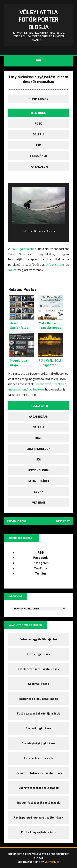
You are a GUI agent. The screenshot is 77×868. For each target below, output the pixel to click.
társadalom (39, 167)
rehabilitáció (39, 481)
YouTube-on (36, 389)
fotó (38, 124)
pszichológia (38, 470)
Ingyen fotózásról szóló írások (38, 803)
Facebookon (43, 384)
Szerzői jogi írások (38, 728)
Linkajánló (38, 156)
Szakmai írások (39, 684)
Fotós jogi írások (39, 654)
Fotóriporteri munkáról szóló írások (38, 818)
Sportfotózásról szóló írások (39, 788)
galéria (38, 134)
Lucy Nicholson (38, 449)
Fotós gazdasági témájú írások (38, 713)
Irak (38, 438)
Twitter (41, 573)
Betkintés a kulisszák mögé (39, 699)
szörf (38, 492)
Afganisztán (39, 417)
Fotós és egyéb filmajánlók (38, 639)
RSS (41, 553)
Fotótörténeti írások (39, 758)
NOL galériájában (24, 249)
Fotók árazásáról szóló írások (38, 669)
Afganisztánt (55, 265)
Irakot (12, 270)
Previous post (17, 521)
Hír (38, 145)
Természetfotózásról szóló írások (38, 773)
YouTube (41, 568)
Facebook (41, 558)
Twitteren (60, 384)
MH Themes (52, 862)
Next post (63, 521)
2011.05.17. (41, 99)
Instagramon (17, 389)
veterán (38, 503)
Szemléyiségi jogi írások (38, 743)
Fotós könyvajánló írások (39, 832)
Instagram (41, 563)
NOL (38, 459)
